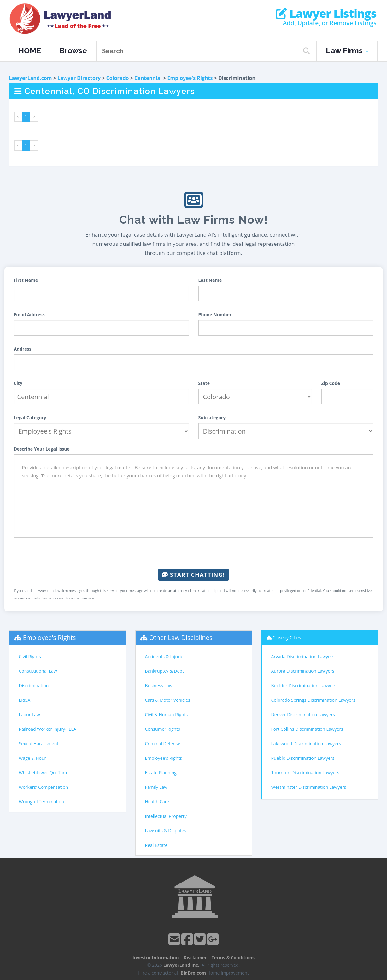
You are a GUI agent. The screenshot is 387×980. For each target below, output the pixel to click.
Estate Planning (161, 773)
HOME (30, 51)
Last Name (210, 280)
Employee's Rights (190, 78)
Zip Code (331, 383)
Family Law (156, 787)
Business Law (159, 685)
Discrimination (34, 685)
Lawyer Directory (79, 78)
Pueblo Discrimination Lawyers (303, 758)
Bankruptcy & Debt (164, 671)
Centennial (148, 78)
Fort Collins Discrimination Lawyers (307, 729)
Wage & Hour (33, 758)
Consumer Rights (163, 729)
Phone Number (215, 314)
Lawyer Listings (326, 14)
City (18, 383)
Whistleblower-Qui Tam (43, 773)
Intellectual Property (166, 816)
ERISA (25, 700)
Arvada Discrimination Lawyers (303, 656)
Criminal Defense (163, 744)
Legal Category (30, 418)
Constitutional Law (38, 671)
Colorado (118, 78)
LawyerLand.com (31, 78)
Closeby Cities (287, 638)
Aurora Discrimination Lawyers (303, 671)
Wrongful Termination (41, 802)
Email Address (29, 314)
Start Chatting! (193, 575)
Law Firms (347, 51)
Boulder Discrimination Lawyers (304, 685)
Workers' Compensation (44, 787)
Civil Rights (30, 656)
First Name (26, 280)
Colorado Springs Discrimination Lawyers (313, 700)
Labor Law (29, 714)
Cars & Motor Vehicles (168, 700)
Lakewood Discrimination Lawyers (306, 744)
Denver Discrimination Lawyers (303, 714)
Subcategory (212, 418)
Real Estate (156, 845)
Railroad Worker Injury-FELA (48, 729)
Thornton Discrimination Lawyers (305, 773)
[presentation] (194, 553)
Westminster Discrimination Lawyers (309, 787)
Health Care (157, 802)
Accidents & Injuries (165, 656)
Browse (73, 51)
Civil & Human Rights (167, 714)
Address (23, 349)
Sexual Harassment (39, 744)
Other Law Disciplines (181, 638)
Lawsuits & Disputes (166, 831)
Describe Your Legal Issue (42, 449)
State (204, 383)
